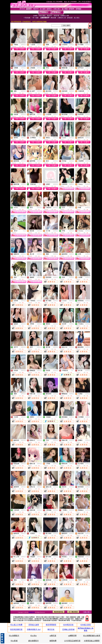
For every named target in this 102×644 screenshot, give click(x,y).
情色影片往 (32, 612)
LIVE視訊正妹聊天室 (72, 641)
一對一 (88, 91)
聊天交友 (51, 629)
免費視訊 (23, 45)
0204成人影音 (86, 625)
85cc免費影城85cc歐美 (92, 636)
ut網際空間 (72, 636)
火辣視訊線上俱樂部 (92, 641)
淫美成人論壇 (34, 625)
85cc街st (33, 636)
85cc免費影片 (14, 636)
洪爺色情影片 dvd (34, 629)
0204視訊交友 (68, 625)
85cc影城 (14, 641)
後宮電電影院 (51, 625)
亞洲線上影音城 (68, 629)
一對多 (24, 231)
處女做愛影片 (34, 641)
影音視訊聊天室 (16, 629)
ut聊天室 (53, 636)
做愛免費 (53, 641)
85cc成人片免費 (16, 625)
